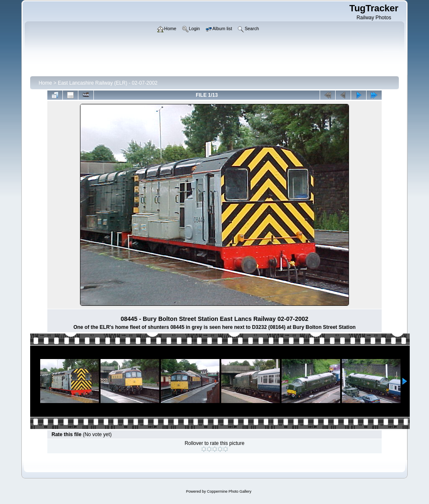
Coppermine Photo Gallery (229, 491)
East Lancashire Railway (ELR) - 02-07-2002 (108, 83)
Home (45, 83)
